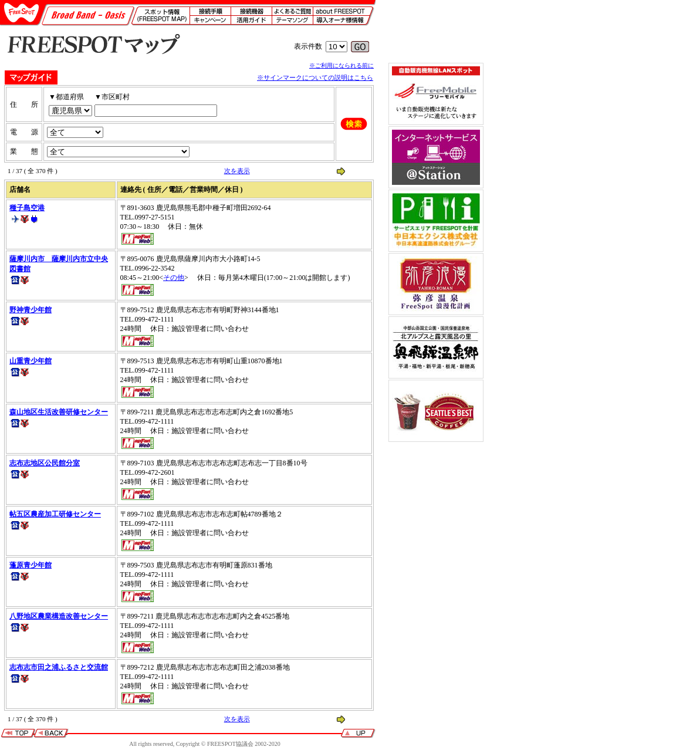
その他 (174, 278)
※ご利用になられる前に (341, 65)
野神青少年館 (31, 310)
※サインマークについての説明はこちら (315, 77)
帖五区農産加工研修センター (55, 514)
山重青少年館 (31, 361)
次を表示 (237, 171)
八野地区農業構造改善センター (59, 616)
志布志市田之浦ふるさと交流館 (59, 667)
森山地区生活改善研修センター (59, 412)
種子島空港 (27, 208)
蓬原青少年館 (31, 565)
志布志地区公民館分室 (45, 463)
